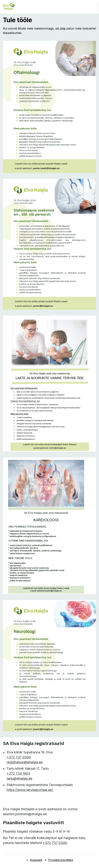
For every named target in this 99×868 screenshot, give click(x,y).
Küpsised (36, 860)
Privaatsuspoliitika (61, 860)
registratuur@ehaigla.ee (25, 762)
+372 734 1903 (18, 773)
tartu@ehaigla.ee (19, 778)
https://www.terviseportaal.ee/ (30, 790)
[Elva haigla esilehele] (9, 7)
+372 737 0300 (19, 757)
